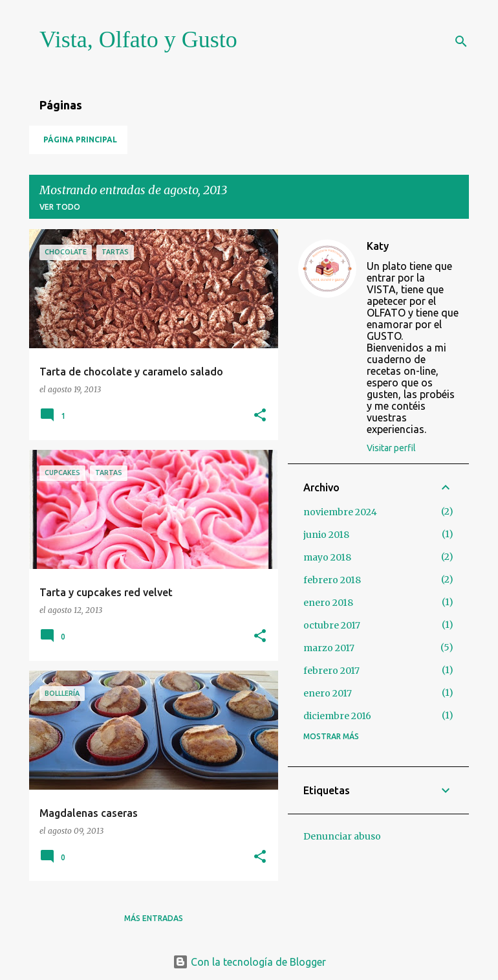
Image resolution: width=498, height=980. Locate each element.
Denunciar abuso (342, 836)
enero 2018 (328, 603)
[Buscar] (461, 41)
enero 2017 (328, 693)
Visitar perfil (391, 448)
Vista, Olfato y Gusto (138, 39)
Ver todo (60, 207)
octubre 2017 (332, 625)
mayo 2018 (327, 557)
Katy (378, 246)
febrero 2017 (331, 671)
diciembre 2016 (337, 716)
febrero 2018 (332, 580)
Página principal (80, 139)
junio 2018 (326, 535)
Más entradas (154, 918)
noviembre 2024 (340, 512)
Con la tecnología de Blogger (249, 962)
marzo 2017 (329, 648)
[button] (260, 416)
